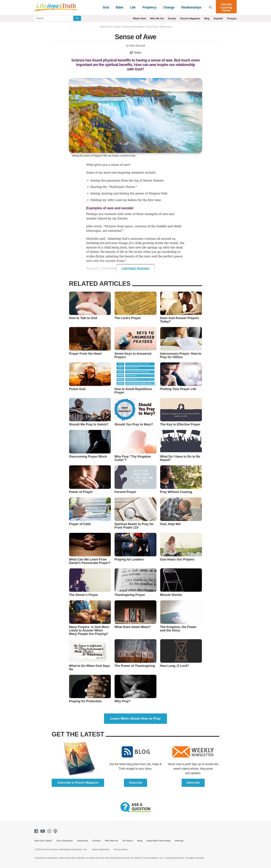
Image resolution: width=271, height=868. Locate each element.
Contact (96, 841)
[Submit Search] (77, 18)
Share (135, 53)
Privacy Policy (121, 849)
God (106, 7)
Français (232, 18)
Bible (120, 7)
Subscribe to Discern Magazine (78, 783)
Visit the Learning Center (226, 7)
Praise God (166, 27)
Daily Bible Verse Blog (158, 841)
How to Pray (152, 27)
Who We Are (157, 18)
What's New (139, 18)
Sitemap (179, 841)
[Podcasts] (56, 831)
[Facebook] (37, 831)
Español (218, 18)
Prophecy (149, 7)
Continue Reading (135, 269)
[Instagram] (50, 831)
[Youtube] (43, 831)
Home (103, 27)
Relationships (191, 7)
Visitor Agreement (100, 849)
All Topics (128, 841)
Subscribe (135, 783)
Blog (207, 18)
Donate (172, 18)
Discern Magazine (190, 18)
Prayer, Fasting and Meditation (129, 27)
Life (133, 7)
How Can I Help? (43, 841)
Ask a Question (65, 841)
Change (169, 7)
